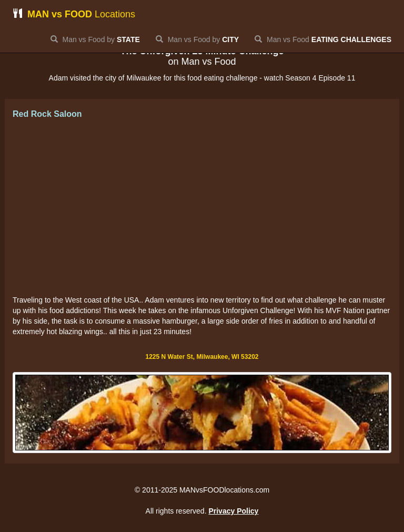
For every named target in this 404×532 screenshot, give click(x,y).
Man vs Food (323, 39)
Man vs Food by (95, 39)
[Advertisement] (202, 208)
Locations (74, 14)
